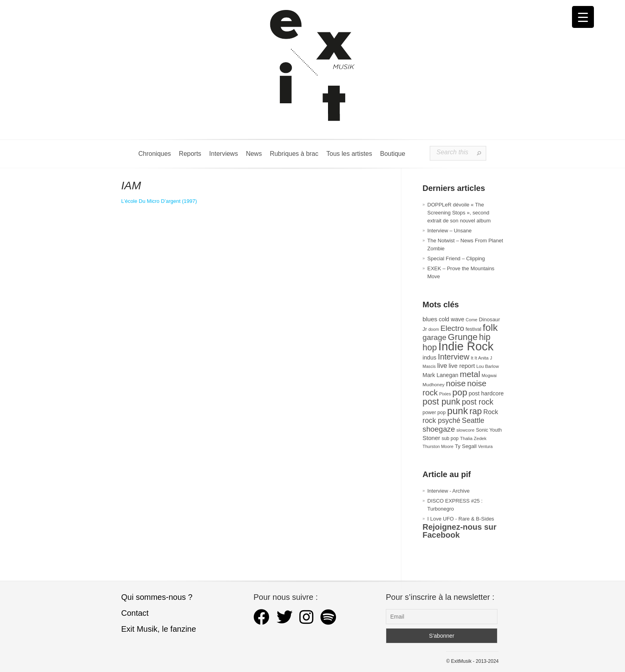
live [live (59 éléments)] (442, 366)
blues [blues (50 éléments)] (430, 319)
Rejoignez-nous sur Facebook (460, 531)
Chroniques (155, 154)
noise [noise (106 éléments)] (456, 383)
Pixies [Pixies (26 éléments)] (445, 394)
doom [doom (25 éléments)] (434, 329)
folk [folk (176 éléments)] (490, 327)
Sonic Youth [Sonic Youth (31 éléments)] (489, 430)
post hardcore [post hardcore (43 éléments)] (486, 393)
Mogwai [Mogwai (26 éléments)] (489, 375)
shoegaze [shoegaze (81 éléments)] (439, 429)
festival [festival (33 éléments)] (473, 329)
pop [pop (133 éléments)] (460, 392)
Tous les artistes (349, 154)
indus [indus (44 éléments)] (429, 358)
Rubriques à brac (294, 154)
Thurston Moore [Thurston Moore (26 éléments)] (438, 446)
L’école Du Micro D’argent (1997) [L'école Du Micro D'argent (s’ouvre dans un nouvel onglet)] (159, 201)
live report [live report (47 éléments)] (462, 366)
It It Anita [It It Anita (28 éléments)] (480, 358)
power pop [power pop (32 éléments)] (434, 413)
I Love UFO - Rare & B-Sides (461, 519)
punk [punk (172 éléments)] (458, 411)
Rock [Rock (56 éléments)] (490, 412)
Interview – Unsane (449, 231)
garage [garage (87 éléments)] (434, 337)
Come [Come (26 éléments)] (471, 320)
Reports (190, 154)
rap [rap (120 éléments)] (476, 411)
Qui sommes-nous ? (157, 597)
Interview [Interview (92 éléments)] (453, 357)
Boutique (392, 154)
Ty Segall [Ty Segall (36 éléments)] (466, 446)
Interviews (224, 154)
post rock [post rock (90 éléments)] (477, 402)
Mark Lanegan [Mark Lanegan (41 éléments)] (440, 375)
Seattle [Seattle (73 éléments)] (473, 420)
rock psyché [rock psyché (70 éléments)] (441, 420)
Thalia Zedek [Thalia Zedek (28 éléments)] (473, 438)
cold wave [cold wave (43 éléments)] (452, 319)
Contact (135, 613)
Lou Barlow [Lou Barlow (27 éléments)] (488, 366)
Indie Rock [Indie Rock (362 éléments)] (466, 346)
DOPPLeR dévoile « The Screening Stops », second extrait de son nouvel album (459, 213)
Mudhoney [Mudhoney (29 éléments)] (433, 385)
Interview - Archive (448, 491)
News (254, 154)
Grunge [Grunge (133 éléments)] (463, 337)
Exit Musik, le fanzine (159, 629)
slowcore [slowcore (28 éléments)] (465, 430)
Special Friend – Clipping (456, 258)
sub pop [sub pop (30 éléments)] (450, 438)
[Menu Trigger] (583, 17)
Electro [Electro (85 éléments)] (452, 328)
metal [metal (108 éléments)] (470, 374)
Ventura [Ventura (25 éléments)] (485, 446)
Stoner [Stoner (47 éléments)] (431, 438)
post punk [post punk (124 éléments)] (441, 402)
